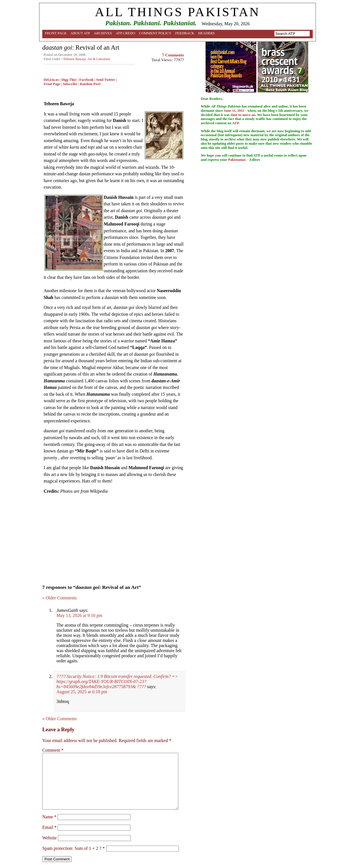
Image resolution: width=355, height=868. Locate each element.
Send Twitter (106, 80)
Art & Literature (99, 59)
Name (49, 817)
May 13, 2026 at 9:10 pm (79, 615)
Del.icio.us (51, 80)
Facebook (86, 80)
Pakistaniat (237, 160)
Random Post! (90, 84)
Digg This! (69, 80)
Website (49, 838)
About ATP (80, 33)
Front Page (56, 33)
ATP (235, 123)
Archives (103, 33)
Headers (207, 33)
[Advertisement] (114, 538)
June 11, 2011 (234, 111)
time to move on (243, 115)
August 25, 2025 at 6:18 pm (82, 692)
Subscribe (70, 84)
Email (49, 827)
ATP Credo (125, 33)
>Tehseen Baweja (74, 59)
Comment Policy (155, 33)
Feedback (185, 33)
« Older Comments (60, 598)
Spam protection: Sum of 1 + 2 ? (72, 848)
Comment (53, 750)
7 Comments (173, 55)
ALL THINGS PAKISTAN (177, 12)
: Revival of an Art (81, 48)
